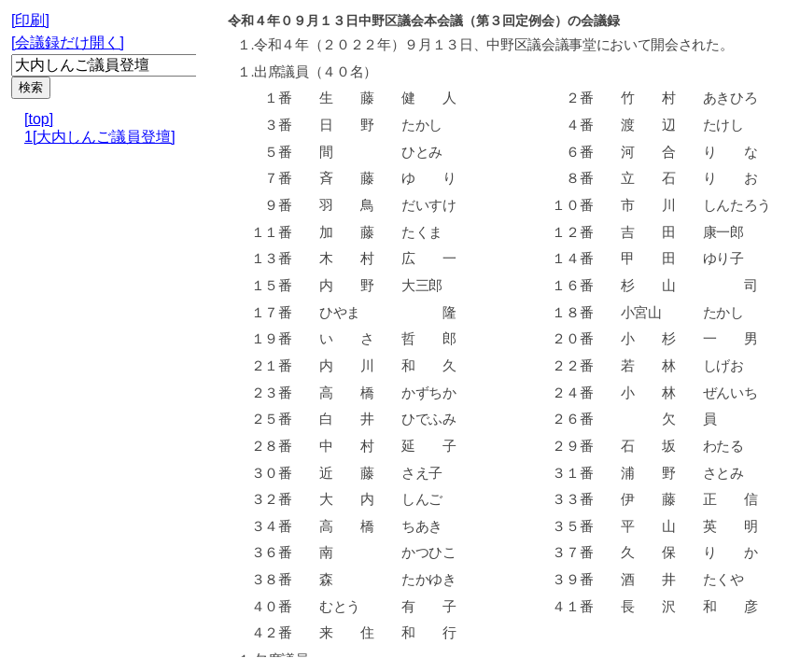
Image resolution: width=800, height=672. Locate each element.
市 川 (647, 205)
